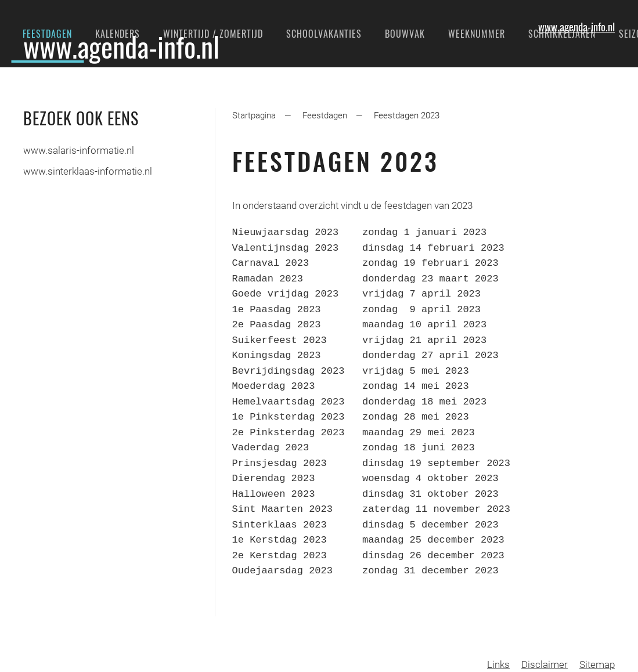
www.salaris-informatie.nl (79, 150)
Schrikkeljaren (562, 34)
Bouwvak (405, 34)
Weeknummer (477, 34)
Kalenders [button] (118, 34)
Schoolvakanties (324, 34)
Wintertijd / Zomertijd (213, 34)
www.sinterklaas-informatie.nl (88, 171)
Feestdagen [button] (47, 34)
